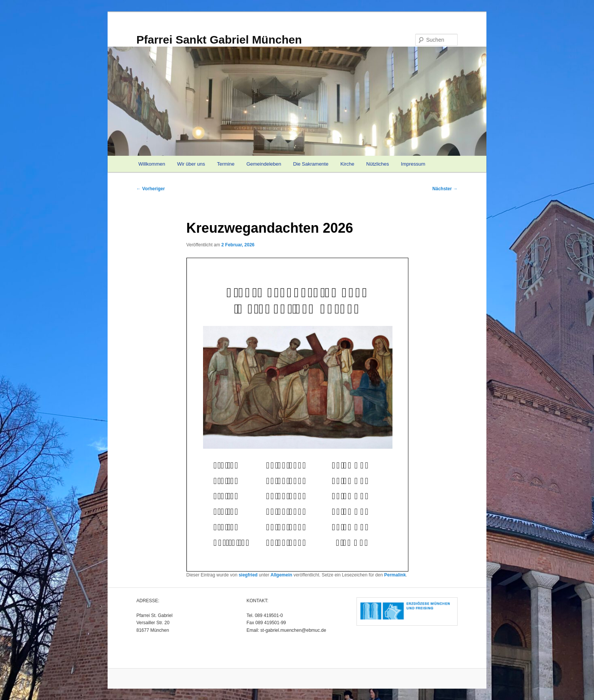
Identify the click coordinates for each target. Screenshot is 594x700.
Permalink (395, 575)
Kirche (347, 164)
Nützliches (378, 164)
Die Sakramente (311, 164)
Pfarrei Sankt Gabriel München (219, 40)
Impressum (413, 164)
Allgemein (281, 575)
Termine (226, 164)
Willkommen (152, 164)
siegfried (248, 575)
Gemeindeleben (264, 164)
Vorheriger (151, 189)
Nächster (445, 189)
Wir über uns (191, 164)
